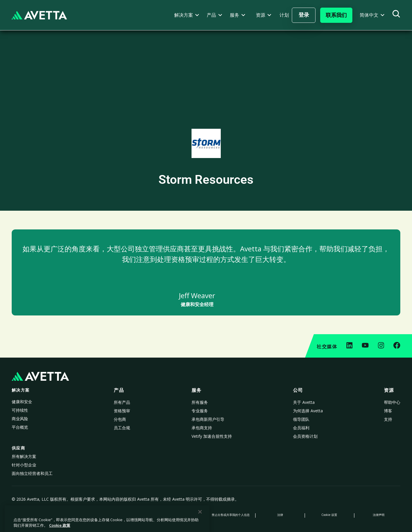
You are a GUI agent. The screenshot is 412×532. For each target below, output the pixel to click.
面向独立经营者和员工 (32, 473)
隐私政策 (33, 515)
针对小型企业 (24, 465)
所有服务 (200, 402)
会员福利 (301, 428)
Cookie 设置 (329, 515)
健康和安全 (22, 402)
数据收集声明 (132, 515)
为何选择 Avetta (308, 411)
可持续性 (20, 410)
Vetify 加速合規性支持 (212, 436)
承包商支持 (202, 428)
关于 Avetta (304, 402)
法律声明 (379, 515)
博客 (388, 411)
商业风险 (20, 419)
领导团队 (301, 419)
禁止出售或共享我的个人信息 (231, 515)
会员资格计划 (305, 436)
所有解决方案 (24, 456)
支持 (388, 419)
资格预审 (122, 411)
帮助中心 (392, 402)
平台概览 (20, 427)
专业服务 (200, 411)
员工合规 (122, 428)
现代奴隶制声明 (181, 515)
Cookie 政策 (83, 515)
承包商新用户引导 (208, 419)
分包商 (120, 419)
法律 (280, 515)
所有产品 (122, 402)
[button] (187, 15)
